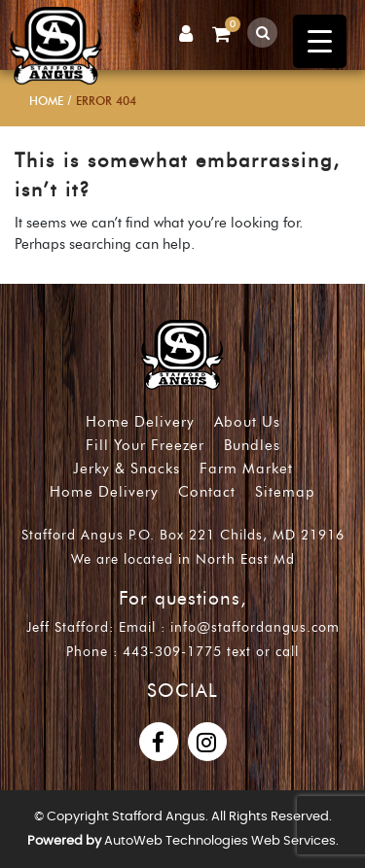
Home (46, 101)
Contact (207, 492)
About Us (247, 422)
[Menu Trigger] (320, 41)
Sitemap (285, 492)
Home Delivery (140, 422)
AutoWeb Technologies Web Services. (221, 841)
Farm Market (246, 469)
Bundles (252, 445)
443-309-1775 (172, 652)
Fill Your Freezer (145, 445)
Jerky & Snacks (127, 469)
